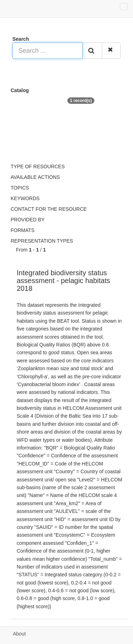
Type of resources (38, 166)
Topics (20, 188)
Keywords (25, 198)
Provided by (28, 220)
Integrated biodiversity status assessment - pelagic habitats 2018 (63, 281)
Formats (23, 230)
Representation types (42, 241)
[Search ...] (48, 51)
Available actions (35, 177)
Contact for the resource (49, 209)
